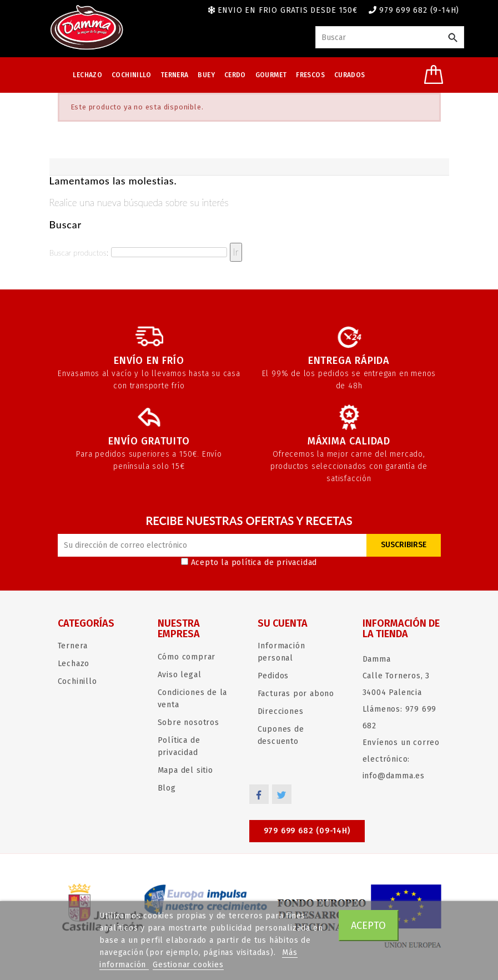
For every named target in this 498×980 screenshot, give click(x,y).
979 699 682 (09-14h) (307, 831)
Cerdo (235, 75)
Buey (206, 75)
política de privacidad (275, 562)
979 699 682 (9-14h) (419, 10)
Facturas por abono (296, 694)
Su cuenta (283, 623)
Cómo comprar (187, 657)
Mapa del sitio (185, 770)
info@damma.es (394, 776)
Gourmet (271, 75)
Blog (167, 788)
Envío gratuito (149, 441)
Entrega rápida (349, 361)
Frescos (310, 75)
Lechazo (87, 75)
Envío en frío (149, 361)
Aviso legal (180, 675)
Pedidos (273, 676)
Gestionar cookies (188, 965)
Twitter (282, 794)
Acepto (368, 926)
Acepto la (249, 562)
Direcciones (281, 711)
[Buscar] (390, 37)
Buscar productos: (79, 252)
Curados (350, 75)
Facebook (259, 794)
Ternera (175, 75)
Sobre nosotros (188, 722)
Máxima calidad (349, 441)
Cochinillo (131, 75)
